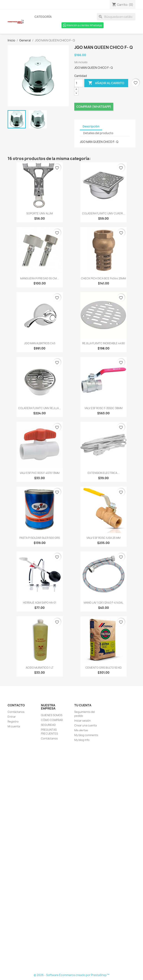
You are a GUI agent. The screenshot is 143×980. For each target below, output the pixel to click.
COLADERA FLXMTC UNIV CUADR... (104, 213)
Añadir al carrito (106, 83)
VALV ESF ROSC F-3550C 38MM (103, 408)
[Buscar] (116, 17)
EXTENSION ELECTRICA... (104, 473)
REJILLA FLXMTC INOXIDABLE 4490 (104, 343)
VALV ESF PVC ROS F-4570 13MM (40, 473)
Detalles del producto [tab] (98, 133)
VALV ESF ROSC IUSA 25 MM (103, 538)
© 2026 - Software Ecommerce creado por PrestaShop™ (71, 975)
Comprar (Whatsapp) (94, 107)
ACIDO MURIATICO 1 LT (40, 668)
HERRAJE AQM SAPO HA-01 (40, 603)
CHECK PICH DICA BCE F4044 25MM (103, 278)
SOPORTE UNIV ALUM (40, 213)
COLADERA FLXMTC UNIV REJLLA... (40, 408)
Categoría (43, 17)
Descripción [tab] (91, 126)
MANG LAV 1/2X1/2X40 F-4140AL (103, 603)
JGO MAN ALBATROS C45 (40, 343)
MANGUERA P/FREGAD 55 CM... (40, 278)
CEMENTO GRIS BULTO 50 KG (104, 668)
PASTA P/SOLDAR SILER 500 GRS (40, 538)
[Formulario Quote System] (71, 858)
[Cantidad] (79, 83)
